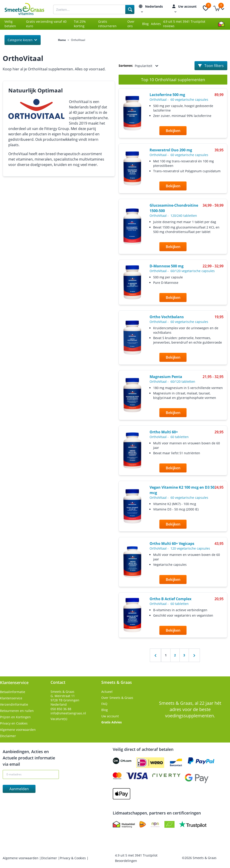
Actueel (107, 692)
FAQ (104, 704)
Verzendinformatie (14, 704)
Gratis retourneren (107, 24)
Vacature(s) (59, 719)
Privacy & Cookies (73, 858)
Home (62, 40)
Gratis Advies (112, 722)
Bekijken (173, 131)
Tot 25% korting (80, 24)
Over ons (131, 24)
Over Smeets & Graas (117, 698)
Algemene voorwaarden (18, 730)
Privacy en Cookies (14, 723)
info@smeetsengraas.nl (68, 713)
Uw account (110, 716)
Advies (156, 24)
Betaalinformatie (13, 692)
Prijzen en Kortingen (15, 717)
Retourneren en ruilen (17, 711)
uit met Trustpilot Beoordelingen (136, 858)
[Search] (130, 9)
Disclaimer (8, 736)
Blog (145, 24)
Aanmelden (19, 789)
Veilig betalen (10, 24)
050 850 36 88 (61, 709)
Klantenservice (11, 698)
